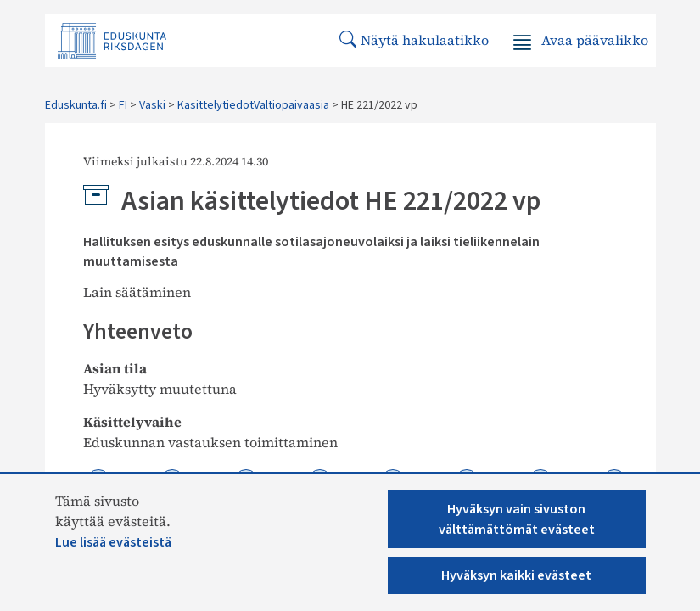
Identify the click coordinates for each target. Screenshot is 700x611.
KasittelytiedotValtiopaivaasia (253, 105)
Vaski (152, 105)
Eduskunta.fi (76, 105)
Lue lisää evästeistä (113, 542)
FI (123, 105)
